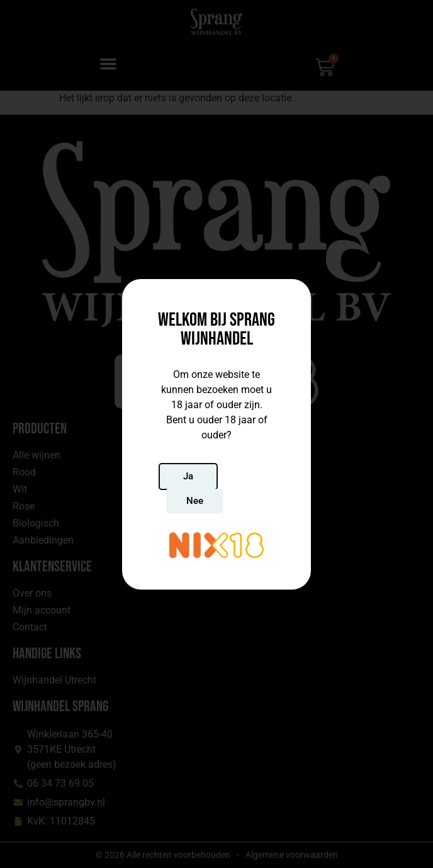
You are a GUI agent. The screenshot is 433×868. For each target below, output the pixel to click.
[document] (216, 434)
